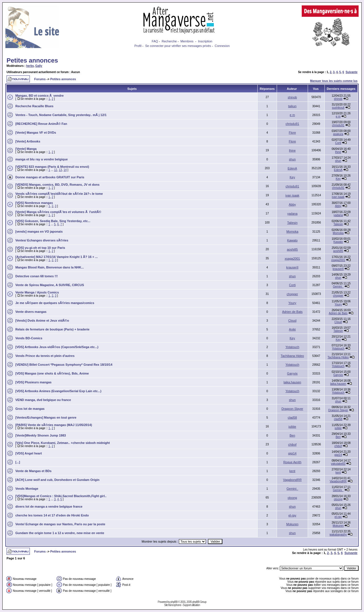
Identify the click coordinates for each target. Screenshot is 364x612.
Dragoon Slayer (292, 409)
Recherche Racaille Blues (34, 106)
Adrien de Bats (292, 312)
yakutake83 (338, 464)
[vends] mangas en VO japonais (39, 231)
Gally (39, 66)
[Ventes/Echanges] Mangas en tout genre (46, 417)
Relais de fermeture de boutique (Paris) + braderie (52, 329)
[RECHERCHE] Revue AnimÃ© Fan (41, 124)
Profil (138, 46)
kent (292, 471)
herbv (30, 66)
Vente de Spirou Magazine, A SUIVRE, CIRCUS (50, 285)
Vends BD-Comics (29, 338)
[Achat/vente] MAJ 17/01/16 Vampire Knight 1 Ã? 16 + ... (56, 257)
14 (65, 170)
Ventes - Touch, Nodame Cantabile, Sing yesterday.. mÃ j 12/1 (61, 115)
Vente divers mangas (31, 312)
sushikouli (338, 108)
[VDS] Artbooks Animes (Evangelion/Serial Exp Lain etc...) (58, 391)
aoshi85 (292, 249)
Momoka (292, 231)
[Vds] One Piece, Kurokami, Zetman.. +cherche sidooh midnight (63, 443)
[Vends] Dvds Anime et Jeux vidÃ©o (42, 321)
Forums (40, 79)
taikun (292, 106)
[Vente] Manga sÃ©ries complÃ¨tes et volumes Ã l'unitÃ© (58, 212)
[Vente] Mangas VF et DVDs (36, 133)
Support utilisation (192, 605)
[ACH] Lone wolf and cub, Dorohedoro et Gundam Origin (57, 480)
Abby (292, 204)
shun (292, 159)
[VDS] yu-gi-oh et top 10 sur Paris (40, 248)
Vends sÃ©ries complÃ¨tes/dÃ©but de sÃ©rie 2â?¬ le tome (59, 194)
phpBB (174, 602)
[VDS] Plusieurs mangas (33, 382)
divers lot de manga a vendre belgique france (49, 506)
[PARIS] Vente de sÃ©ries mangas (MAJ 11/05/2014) (54, 425)
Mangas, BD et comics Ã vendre (40, 96)
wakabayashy (338, 535)
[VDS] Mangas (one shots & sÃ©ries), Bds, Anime (52, 373)
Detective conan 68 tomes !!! (37, 276)
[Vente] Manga (26, 149)
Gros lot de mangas (30, 409)
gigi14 (292, 453)
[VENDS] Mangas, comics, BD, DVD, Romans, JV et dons (57, 185)
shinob (292, 97)
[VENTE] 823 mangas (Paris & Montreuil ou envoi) (52, 167)
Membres (187, 41)
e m (292, 115)
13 (60, 170)
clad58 (292, 417)
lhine (292, 150)
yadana (292, 214)
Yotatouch (292, 347)
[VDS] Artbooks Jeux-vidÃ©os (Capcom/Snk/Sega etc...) (57, 347)
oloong (292, 498)
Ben (292, 435)
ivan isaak (292, 195)
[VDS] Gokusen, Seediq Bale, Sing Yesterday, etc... (53, 221)
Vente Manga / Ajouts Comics (37, 292)
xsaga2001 (292, 259)
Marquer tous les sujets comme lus (334, 81)
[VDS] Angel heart (29, 453)
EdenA (292, 168)
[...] (18, 462)
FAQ (155, 41)
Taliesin (292, 223)
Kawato (292, 240)
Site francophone (173, 605)
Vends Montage (27, 489)
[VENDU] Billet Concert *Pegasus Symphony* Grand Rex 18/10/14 (64, 365)
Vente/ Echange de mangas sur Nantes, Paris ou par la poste (60, 524)
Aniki (292, 329)
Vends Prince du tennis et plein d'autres (45, 356)
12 (56, 170)
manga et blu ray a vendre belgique (42, 159)
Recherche (169, 41)
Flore (292, 133)
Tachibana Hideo (292, 356)
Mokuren (292, 524)
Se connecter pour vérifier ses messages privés (178, 46)
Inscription (205, 41)
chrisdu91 (292, 124)
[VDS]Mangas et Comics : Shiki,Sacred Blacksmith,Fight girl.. (61, 496)
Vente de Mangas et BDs (33, 471)
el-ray (292, 515)
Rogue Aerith (292, 462)
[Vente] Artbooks (28, 141)
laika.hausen (292, 382)
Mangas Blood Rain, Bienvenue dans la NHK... (50, 267)
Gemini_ (338, 287)
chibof (292, 444)
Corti (338, 143)
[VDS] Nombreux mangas (34, 203)
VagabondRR (292, 480)
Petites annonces (32, 60)
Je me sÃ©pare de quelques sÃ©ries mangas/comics (55, 303)
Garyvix (292, 373)
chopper (292, 294)
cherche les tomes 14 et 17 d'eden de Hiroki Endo (52, 515)
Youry (292, 303)
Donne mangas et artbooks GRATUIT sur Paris (50, 177)
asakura (338, 134)
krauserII (292, 267)
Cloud (292, 321)
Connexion (222, 46)
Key (292, 177)
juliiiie (292, 427)
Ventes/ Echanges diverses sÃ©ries (42, 240)
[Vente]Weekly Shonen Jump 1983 (41, 435)
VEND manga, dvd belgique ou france (43, 400)
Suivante (351, 72)
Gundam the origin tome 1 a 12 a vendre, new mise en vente (60, 533)
